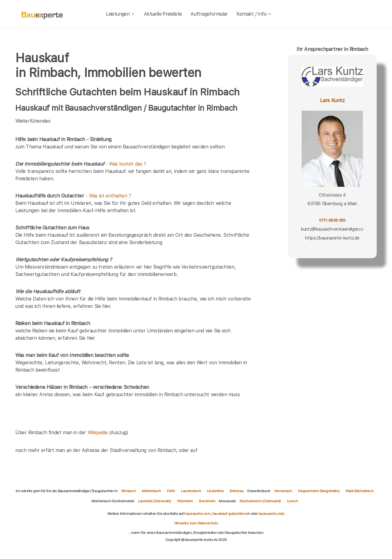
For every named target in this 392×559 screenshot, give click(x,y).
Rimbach (128, 491)
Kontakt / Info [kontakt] (254, 14)
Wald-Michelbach (359, 491)
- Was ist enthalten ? (73, 196)
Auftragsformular (209, 14)
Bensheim (207, 501)
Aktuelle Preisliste (163, 14)
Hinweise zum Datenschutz (196, 523)
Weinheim (185, 501)
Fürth (171, 491)
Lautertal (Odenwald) (154, 501)
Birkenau (237, 491)
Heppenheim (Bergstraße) (319, 491)
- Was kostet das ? (81, 164)
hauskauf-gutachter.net (231, 514)
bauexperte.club (271, 514)
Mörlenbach (151, 491)
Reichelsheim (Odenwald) (260, 501)
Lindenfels (215, 491)
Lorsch (292, 501)
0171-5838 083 (332, 220)
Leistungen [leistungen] (121, 14)
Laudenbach (191, 491)
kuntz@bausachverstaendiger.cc (332, 229)
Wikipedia (98, 433)
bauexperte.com (197, 514)
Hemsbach (283, 491)
